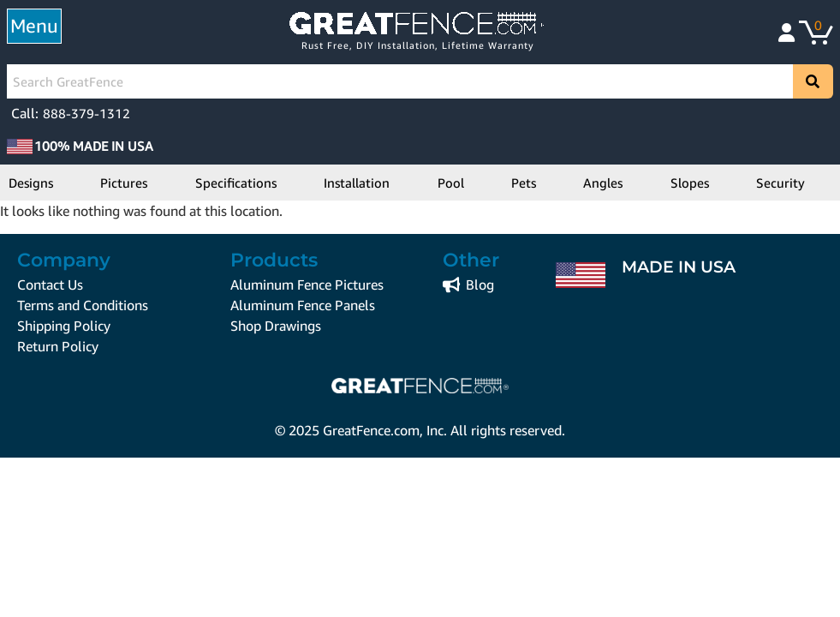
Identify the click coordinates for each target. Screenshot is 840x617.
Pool (451, 183)
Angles (603, 183)
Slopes (690, 183)
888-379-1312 (86, 113)
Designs (31, 183)
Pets (524, 183)
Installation (357, 183)
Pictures (124, 183)
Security (780, 183)
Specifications (236, 183)
